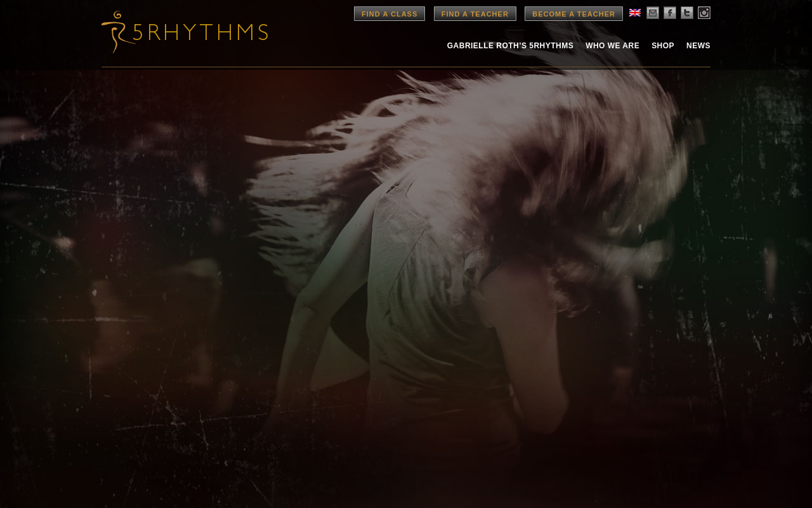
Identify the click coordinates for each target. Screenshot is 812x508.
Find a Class (390, 14)
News (698, 46)
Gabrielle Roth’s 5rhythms (510, 46)
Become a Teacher (574, 14)
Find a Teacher (475, 14)
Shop (663, 46)
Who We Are (612, 46)
